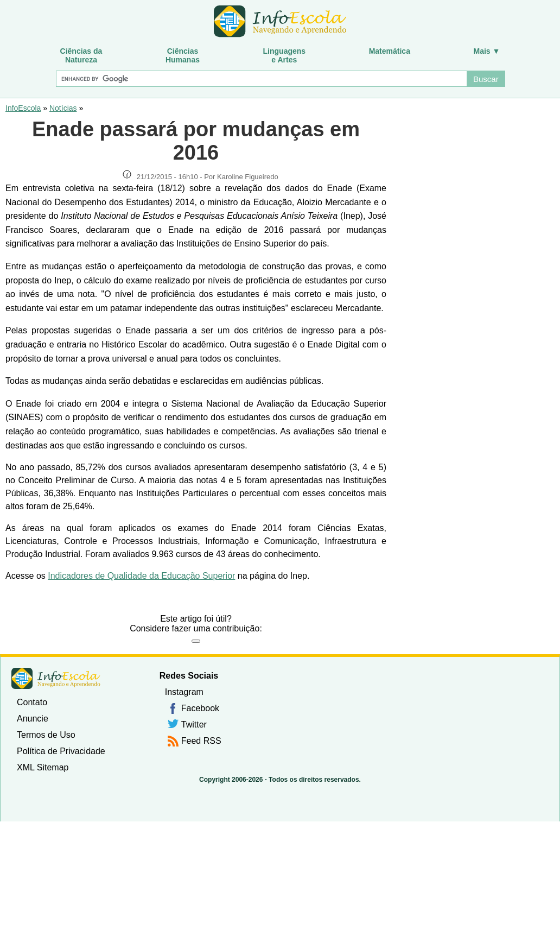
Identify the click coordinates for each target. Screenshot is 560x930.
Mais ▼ (487, 51)
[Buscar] (261, 79)
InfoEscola (23, 108)
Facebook (200, 708)
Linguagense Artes (285, 55)
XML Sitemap (43, 767)
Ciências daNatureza (81, 55)
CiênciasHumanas (183, 55)
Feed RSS (201, 741)
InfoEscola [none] (56, 678)
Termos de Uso (46, 735)
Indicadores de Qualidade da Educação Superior (141, 576)
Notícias (63, 108)
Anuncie (33, 719)
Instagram (184, 692)
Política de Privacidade (61, 751)
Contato (32, 702)
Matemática (390, 51)
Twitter (194, 725)
